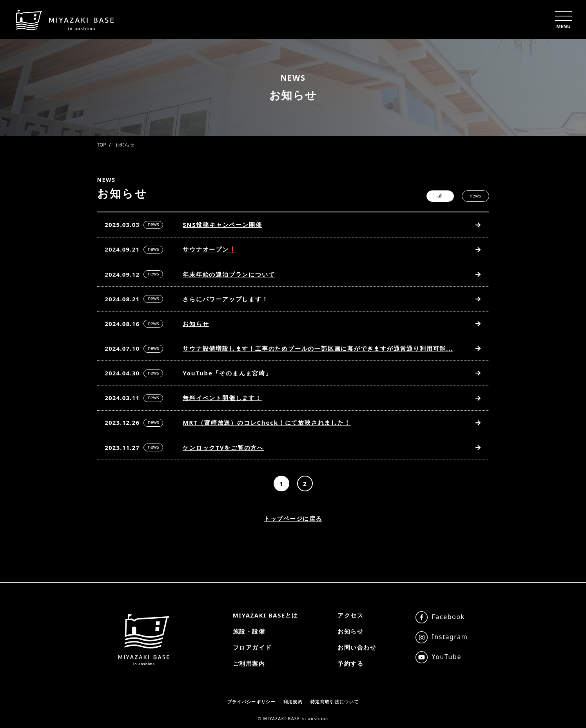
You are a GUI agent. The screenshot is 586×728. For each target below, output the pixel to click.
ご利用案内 (249, 663)
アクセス (350, 615)
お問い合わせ (357, 647)
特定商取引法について (335, 702)
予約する (350, 663)
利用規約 (293, 702)
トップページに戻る (293, 522)
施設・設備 (249, 631)
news (475, 196)
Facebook (448, 617)
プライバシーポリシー (251, 702)
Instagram (450, 637)
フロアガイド (252, 647)
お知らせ (350, 631)
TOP (102, 145)
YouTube (447, 657)
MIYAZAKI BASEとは (265, 615)
